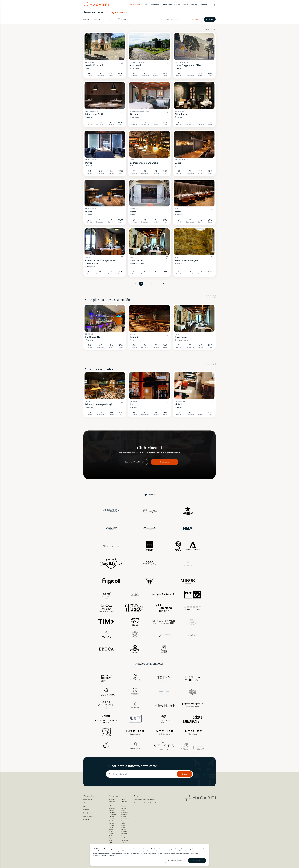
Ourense (112, 834)
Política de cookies (108, 855)
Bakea (178, 163)
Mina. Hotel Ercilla (95, 114)
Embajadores (155, 5)
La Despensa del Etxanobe (144, 163)
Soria (110, 840)
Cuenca (111, 817)
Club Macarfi (167, 5)
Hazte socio (165, 462)
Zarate (178, 212)
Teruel (111, 842)
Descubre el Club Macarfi (134, 462)
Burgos (124, 808)
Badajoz (124, 806)
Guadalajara (125, 819)
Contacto (204, 5)
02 (146, 284)
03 (151, 284)
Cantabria (112, 812)
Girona (124, 817)
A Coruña (112, 800)
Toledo (124, 842)
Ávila (110, 806)
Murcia (111, 832)
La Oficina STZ (93, 337)
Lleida (111, 827)
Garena (134, 114)
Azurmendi (136, 65)
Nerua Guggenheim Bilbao (189, 65)
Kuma (133, 212)
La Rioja (111, 825)
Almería (111, 804)
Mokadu (179, 404)
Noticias (177, 5)
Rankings (194, 5)
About (145, 5)
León (123, 825)
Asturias (124, 804)
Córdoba (124, 814)
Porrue (89, 163)
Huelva (124, 821)
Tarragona (125, 840)
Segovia (111, 838)
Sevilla (123, 838)
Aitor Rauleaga (182, 114)
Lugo (123, 827)
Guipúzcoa (112, 821)
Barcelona (112, 808)
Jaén (123, 823)
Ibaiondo (135, 337)
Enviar (184, 774)
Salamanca (125, 836)
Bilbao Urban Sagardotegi (99, 404)
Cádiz (123, 810)
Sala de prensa (88, 816)
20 (158, 284)
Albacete (112, 802)
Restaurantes (135, 5)
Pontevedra (113, 836)
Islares (89, 212)
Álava (123, 800)
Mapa (210, 19)
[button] (211, 5)
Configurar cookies (175, 861)
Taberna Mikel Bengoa (186, 260)
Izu (131, 404)
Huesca (111, 823)
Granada (112, 819)
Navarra (124, 832)
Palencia (124, 834)
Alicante (124, 802)
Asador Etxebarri (94, 65)
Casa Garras (136, 260)
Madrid (111, 829)
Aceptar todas (197, 861)
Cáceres (112, 810)
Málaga (124, 829)
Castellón (124, 812)
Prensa (186, 5)
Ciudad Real (113, 814)
